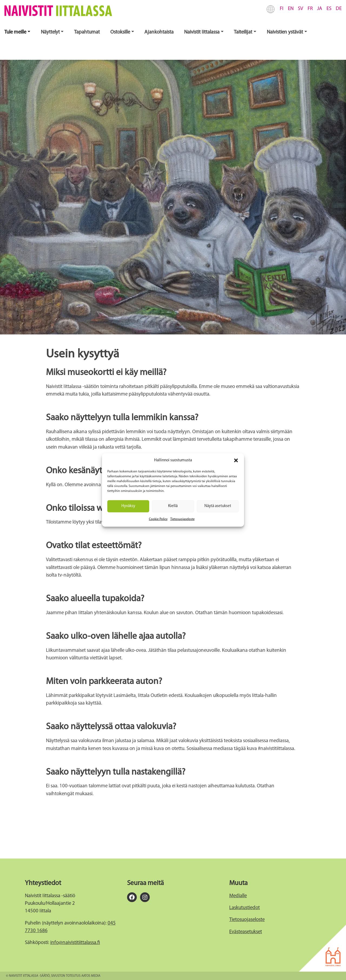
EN (291, 9)
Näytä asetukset (218, 506)
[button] (236, 461)
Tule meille (15, 32)
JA (320, 9)
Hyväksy (128, 506)
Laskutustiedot (244, 908)
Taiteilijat (243, 32)
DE (339, 9)
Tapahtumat (87, 32)
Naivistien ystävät (285, 32)
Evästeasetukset (246, 932)
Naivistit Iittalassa (202, 32)
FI (282, 9)
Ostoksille (120, 32)
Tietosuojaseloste (182, 519)
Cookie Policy (158, 519)
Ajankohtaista (159, 32)
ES (329, 9)
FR (310, 9)
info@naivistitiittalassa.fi (75, 943)
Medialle (238, 896)
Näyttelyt (50, 32)
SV (301, 9)
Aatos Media (91, 976)
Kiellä (173, 506)
